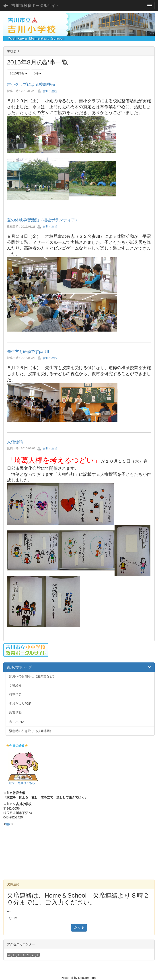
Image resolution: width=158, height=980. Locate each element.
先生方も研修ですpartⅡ (28, 352)
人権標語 (15, 442)
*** (9, 912)
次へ (79, 928)
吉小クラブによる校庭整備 (31, 84)
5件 (38, 73)
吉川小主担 (47, 91)
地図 (8, 824)
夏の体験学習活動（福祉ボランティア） (43, 220)
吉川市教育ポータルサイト (35, 6)
